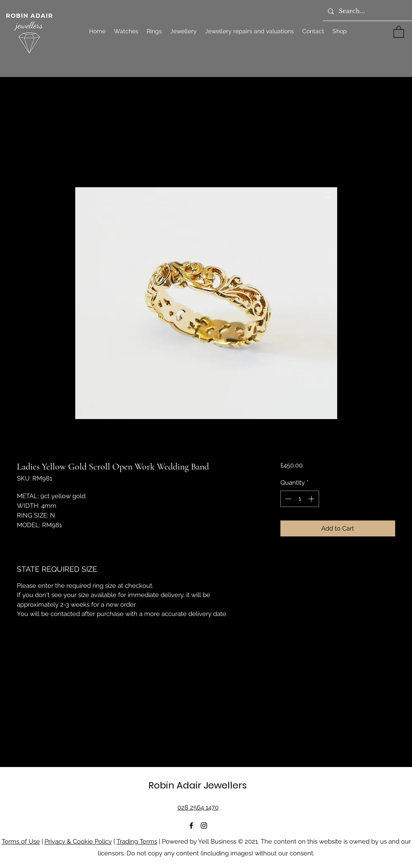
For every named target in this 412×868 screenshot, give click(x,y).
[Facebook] (191, 826)
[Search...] (367, 11)
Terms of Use (21, 841)
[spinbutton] (300, 499)
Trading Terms (137, 841)
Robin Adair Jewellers (198, 785)
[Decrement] (287, 499)
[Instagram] (204, 826)
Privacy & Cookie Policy (78, 841)
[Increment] (312, 499)
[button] (399, 32)
